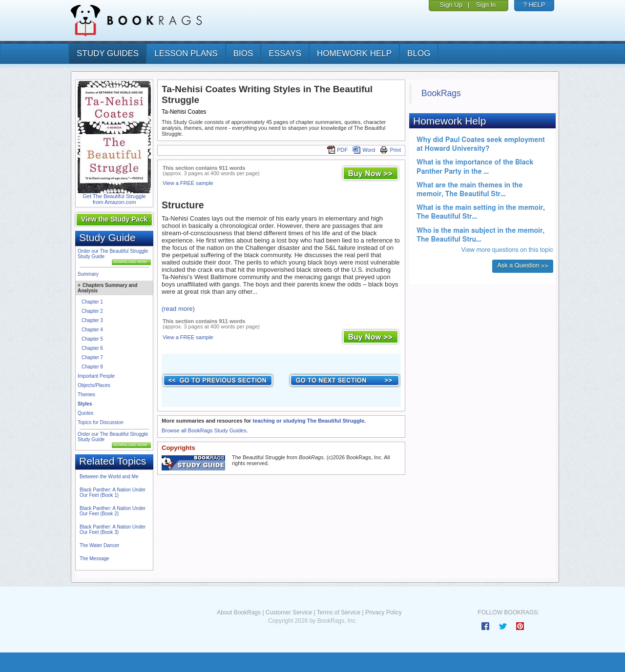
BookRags (441, 93)
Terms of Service (339, 612)
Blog (419, 53)
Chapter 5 (92, 339)
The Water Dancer (99, 545)
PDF (337, 150)
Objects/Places (94, 385)
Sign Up (451, 5)
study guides (108, 53)
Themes (86, 395)
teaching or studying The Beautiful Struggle (308, 421)
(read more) (178, 309)
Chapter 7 (92, 357)
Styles (85, 404)
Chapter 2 (92, 311)
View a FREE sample (188, 183)
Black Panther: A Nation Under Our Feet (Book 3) (113, 529)
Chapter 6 (92, 348)
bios (243, 53)
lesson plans (186, 53)
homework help (354, 53)
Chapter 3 (92, 320)
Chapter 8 (92, 367)
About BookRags (239, 612)
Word (364, 150)
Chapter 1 (92, 302)
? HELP (534, 5)
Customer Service (289, 612)
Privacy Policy (384, 612)
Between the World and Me (109, 477)
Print (390, 150)
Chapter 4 (92, 330)
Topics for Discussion (101, 422)
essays (285, 53)
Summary (88, 274)
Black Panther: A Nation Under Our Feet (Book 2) (113, 511)
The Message (94, 559)
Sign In (486, 5)
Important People (96, 376)
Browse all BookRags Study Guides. (205, 430)
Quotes (85, 413)
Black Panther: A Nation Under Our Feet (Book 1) (113, 492)
